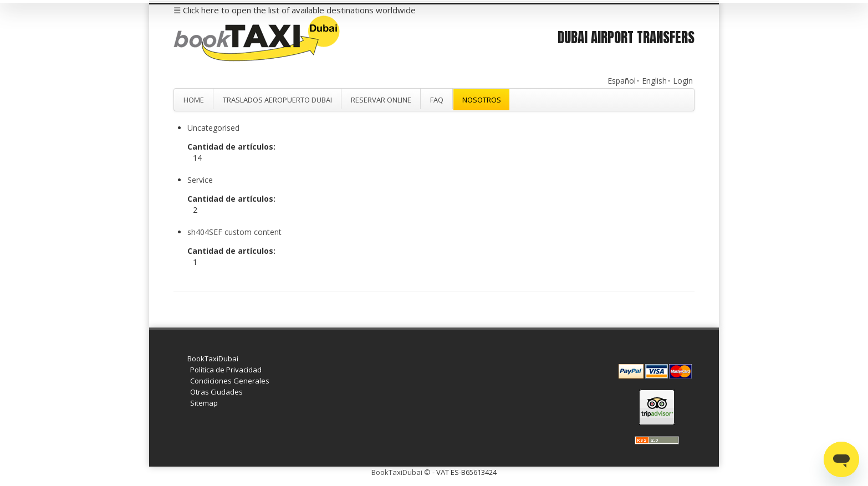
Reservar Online (381, 100)
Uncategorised (213, 128)
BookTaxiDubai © (401, 472)
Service (200, 180)
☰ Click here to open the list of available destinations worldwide (295, 10)
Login (683, 81)
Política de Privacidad (226, 370)
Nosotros (482, 100)
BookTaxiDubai (213, 359)
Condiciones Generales (230, 381)
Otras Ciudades (216, 392)
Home (194, 100)
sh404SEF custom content (234, 232)
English (654, 81)
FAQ (437, 100)
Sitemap (204, 403)
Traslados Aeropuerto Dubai (277, 100)
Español (622, 81)
